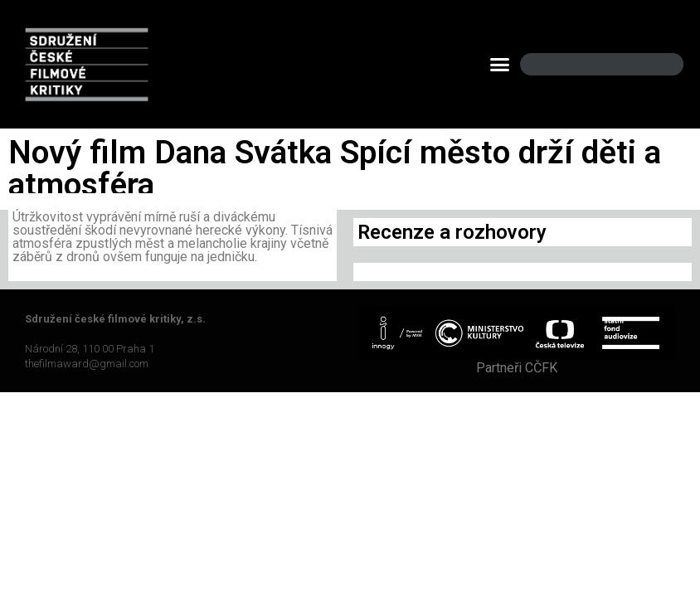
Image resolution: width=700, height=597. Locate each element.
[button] (500, 65)
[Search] (657, 64)
